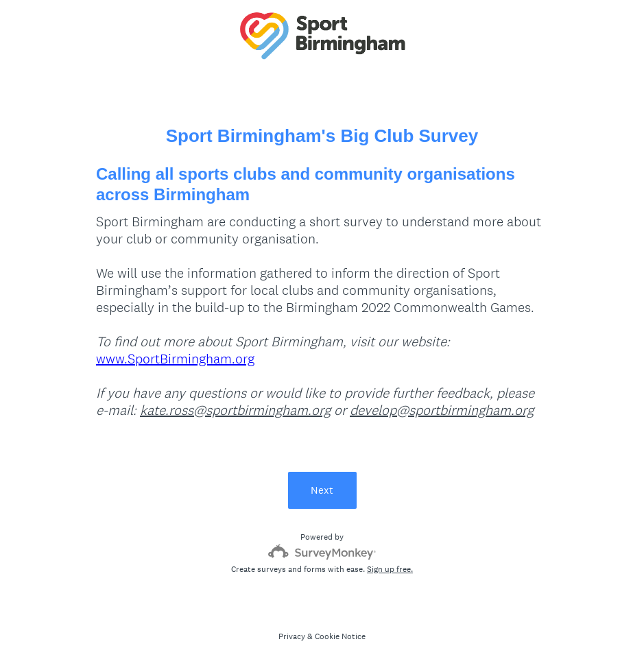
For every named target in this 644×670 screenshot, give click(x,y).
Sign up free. (390, 569)
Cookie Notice (340, 636)
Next (322, 490)
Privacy (292, 636)
